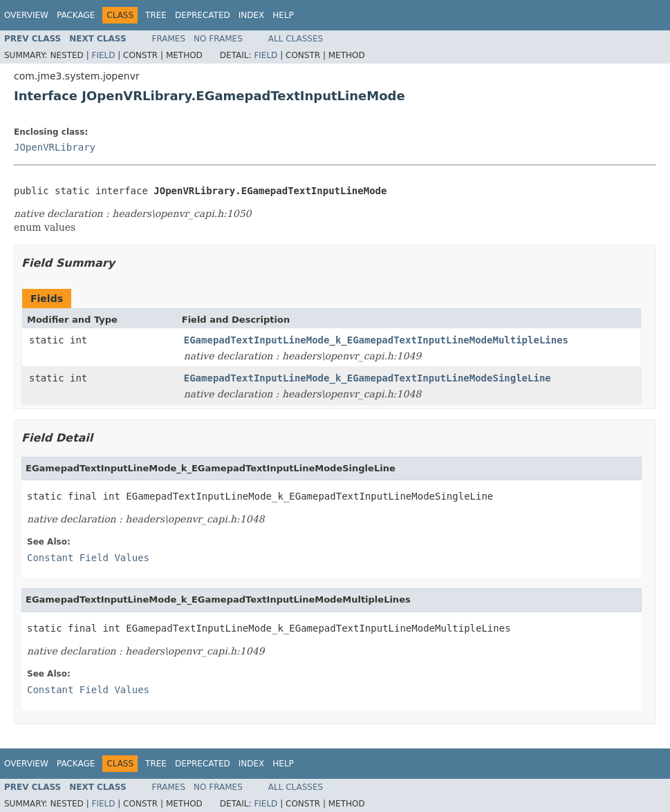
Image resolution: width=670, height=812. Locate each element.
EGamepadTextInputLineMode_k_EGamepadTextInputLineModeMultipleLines (376, 340)
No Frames (218, 39)
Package (76, 15)
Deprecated (203, 15)
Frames (169, 39)
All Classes (296, 39)
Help (283, 15)
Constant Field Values (88, 558)
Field (103, 55)
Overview (26, 15)
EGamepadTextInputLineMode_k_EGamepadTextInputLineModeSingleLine (367, 378)
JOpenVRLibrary (55, 147)
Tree (156, 15)
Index (252, 15)
